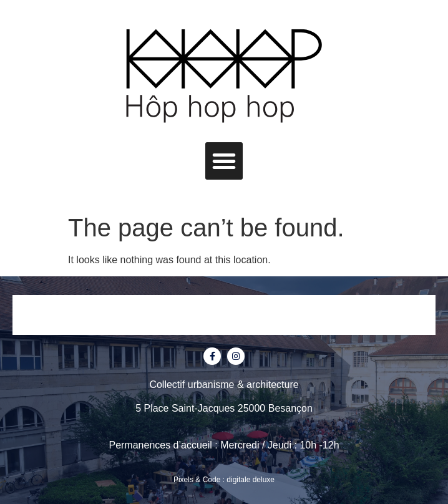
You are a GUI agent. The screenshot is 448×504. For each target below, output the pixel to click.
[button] (224, 161)
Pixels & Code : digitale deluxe (224, 480)
